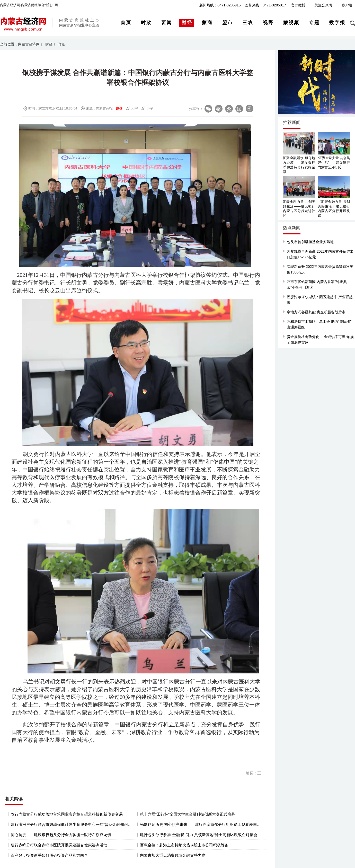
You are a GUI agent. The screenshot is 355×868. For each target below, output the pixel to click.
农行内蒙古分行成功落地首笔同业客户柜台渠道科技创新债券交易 (67, 814)
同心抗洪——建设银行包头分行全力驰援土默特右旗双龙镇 (61, 835)
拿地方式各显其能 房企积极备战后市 (316, 312)
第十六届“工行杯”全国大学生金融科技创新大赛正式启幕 (188, 814)
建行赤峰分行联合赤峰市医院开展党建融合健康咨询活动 (59, 845)
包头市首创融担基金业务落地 (310, 242)
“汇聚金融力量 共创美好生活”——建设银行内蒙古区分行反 (334, 163)
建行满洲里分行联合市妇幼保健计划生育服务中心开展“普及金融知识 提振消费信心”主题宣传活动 (94, 824)
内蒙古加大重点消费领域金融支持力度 (173, 855)
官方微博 (298, 5)
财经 (49, 44)
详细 (62, 44)
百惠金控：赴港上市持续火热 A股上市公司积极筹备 (184, 845)
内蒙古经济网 (29, 44)
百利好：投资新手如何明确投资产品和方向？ (49, 855)
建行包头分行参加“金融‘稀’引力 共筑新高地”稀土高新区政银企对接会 (199, 835)
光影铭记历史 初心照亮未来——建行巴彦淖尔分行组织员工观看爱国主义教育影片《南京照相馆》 (223, 824)
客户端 (347, 5)
